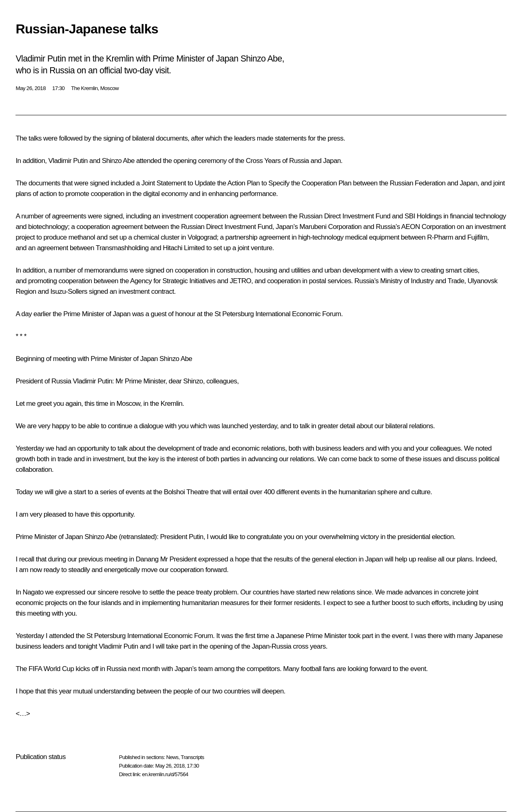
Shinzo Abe (118, 161)
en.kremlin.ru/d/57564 (165, 774)
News (172, 757)
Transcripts (192, 757)
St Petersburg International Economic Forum (278, 314)
